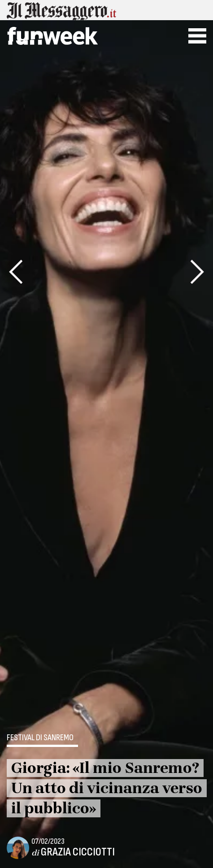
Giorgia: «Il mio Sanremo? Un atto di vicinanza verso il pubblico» (107, 788)
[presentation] (16, 272)
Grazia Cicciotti (78, 852)
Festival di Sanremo (40, 738)
